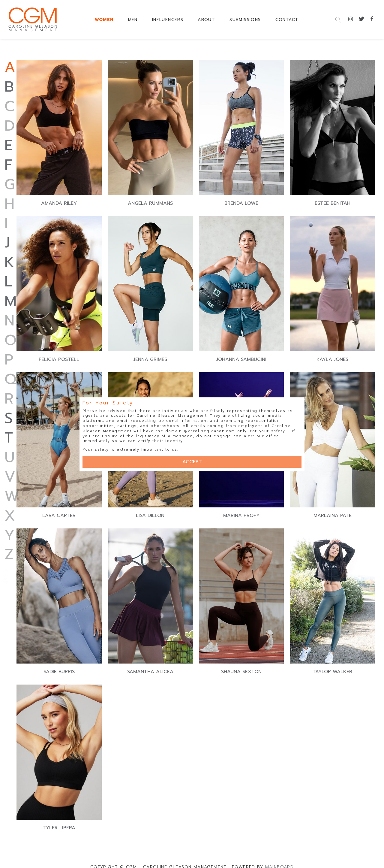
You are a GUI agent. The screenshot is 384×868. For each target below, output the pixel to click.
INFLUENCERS (168, 20)
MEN (133, 20)
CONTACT (287, 20)
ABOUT (206, 20)
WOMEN (104, 20)
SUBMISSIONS (245, 20)
